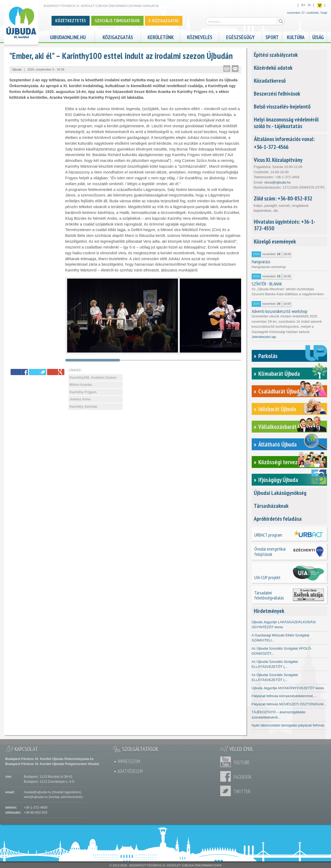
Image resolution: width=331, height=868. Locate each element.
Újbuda (17, 69)
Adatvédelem (130, 771)
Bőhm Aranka (81, 385)
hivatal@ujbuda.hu (37, 792)
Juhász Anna (80, 399)
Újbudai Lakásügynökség (280, 493)
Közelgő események (275, 241)
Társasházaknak (271, 506)
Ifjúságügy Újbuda (278, 480)
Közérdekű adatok (273, 68)
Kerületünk (161, 37)
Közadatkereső (270, 81)
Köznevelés (200, 37)
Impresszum (129, 761)
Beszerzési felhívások (277, 93)
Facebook (227, 776)
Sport (272, 37)
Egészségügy (240, 37)
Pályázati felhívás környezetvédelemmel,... (284, 696)
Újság (318, 37)
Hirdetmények (269, 611)
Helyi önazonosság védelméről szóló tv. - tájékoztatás (286, 123)
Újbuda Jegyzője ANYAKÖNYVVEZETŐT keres (288, 688)
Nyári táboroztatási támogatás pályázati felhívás (288, 725)
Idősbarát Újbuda (277, 409)
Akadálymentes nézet (320, 5)
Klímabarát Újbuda (279, 374)
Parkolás (268, 356)
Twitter (227, 791)
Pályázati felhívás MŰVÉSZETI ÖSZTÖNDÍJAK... (289, 704)
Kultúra (296, 37)
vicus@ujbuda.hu (277, 182)
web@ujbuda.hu (36, 797)
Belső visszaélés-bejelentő (282, 106)
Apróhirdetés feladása (278, 519)
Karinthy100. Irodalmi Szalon (93, 377)
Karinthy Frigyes (83, 392)
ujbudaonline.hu (68, 37)
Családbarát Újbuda (280, 391)
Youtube (227, 762)
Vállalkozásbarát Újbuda (286, 427)
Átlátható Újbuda (277, 444)
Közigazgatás (118, 37)
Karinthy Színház (83, 407)
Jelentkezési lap (264, 337)
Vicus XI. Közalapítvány (278, 160)
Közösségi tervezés (281, 462)
